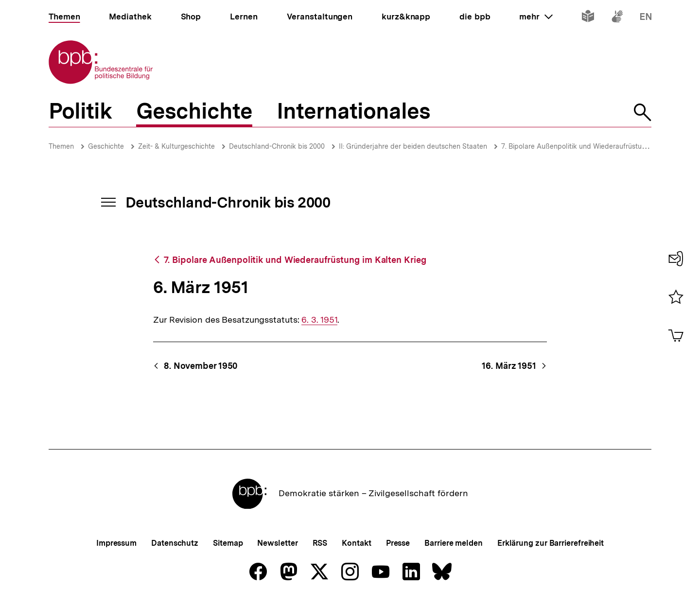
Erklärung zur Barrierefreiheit (551, 543)
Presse (398, 543)
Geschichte (106, 146)
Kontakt (356, 543)
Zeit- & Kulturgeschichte (176, 146)
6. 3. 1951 (319, 320)
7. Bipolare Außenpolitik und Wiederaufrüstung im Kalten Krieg (600, 146)
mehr (536, 17)
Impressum (116, 543)
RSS (320, 543)
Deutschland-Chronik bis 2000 (277, 146)
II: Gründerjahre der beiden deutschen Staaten (413, 146)
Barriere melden (454, 543)
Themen (61, 146)
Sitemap (228, 543)
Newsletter (277, 543)
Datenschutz (175, 543)
